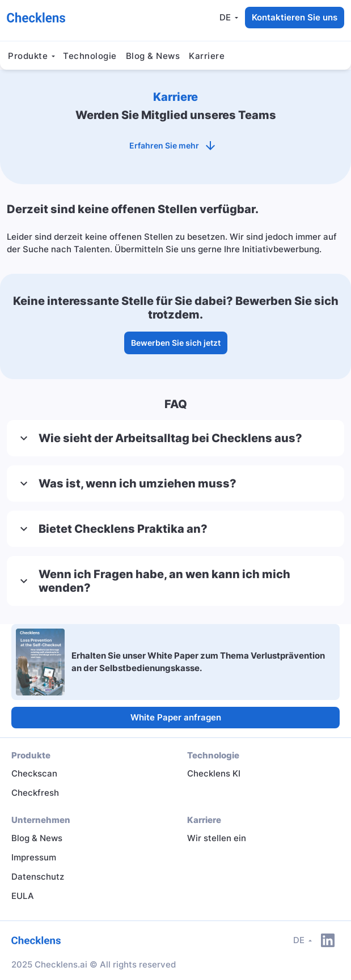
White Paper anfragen (176, 717)
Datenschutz (38, 877)
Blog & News (153, 56)
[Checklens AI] (36, 17)
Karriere (207, 56)
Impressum (34, 857)
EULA (23, 896)
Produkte (28, 56)
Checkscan (34, 773)
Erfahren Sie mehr (175, 146)
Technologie (90, 56)
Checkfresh (35, 793)
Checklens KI (214, 773)
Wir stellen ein (217, 838)
